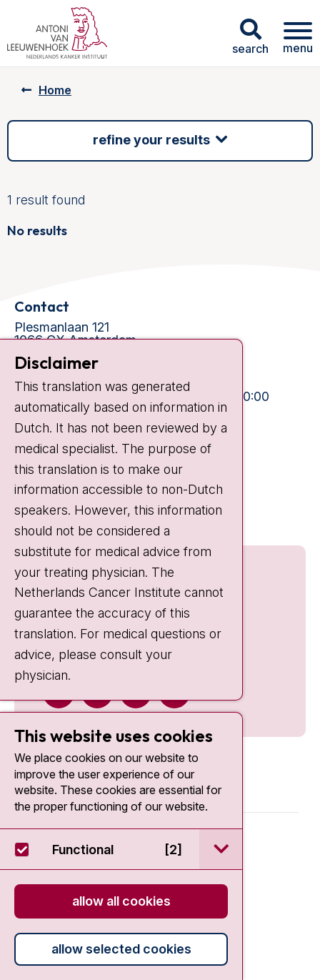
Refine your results (151, 140)
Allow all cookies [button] (121, 901)
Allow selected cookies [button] (121, 949)
